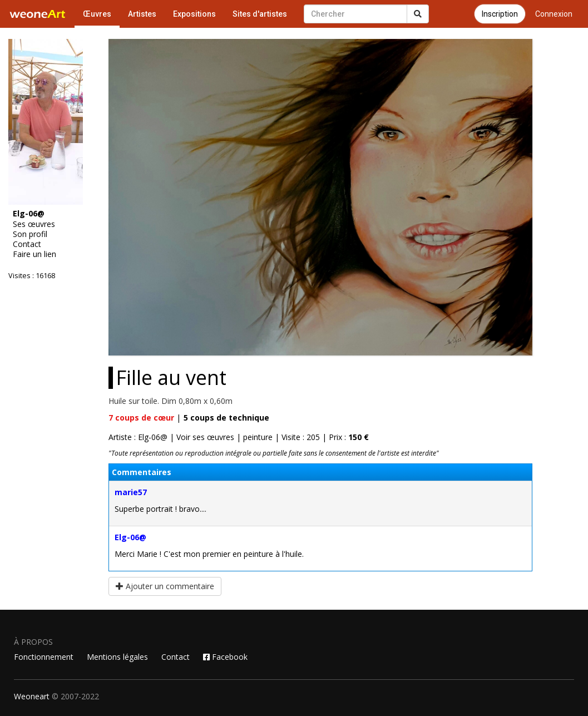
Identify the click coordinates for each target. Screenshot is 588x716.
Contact (27, 244)
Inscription (500, 14)
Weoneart (32, 696)
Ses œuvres (34, 224)
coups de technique (226, 418)
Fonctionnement (44, 657)
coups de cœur (141, 418)
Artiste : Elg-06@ (138, 437)
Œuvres (97, 14)
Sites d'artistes (260, 14)
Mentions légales (117, 657)
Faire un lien (34, 254)
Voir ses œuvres (205, 437)
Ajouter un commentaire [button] (165, 586)
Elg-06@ (130, 537)
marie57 (131, 492)
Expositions (194, 14)
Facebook (225, 657)
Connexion (554, 14)
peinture (258, 437)
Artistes (142, 14)
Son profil (30, 234)
